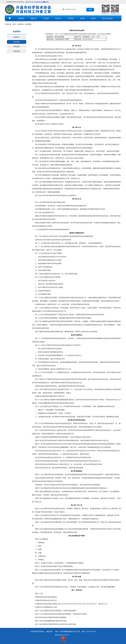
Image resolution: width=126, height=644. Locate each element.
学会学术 (58, 19)
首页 (14, 24)
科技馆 (93, 19)
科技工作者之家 (107, 19)
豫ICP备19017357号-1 (62, 635)
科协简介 (17, 37)
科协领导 (17, 47)
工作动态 (46, 19)
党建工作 (34, 19)
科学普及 (71, 19)
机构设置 (17, 51)
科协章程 (28, 24)
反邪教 (82, 19)
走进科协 (21, 19)
